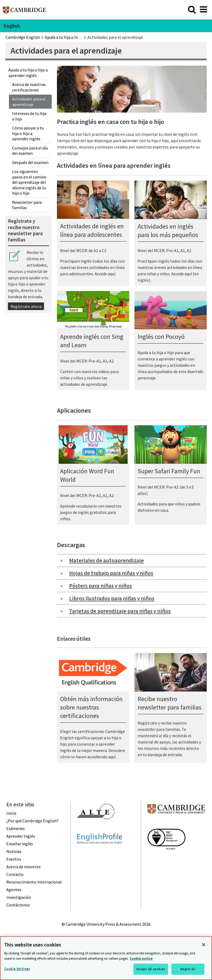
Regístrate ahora (26, 306)
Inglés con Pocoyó (161, 337)
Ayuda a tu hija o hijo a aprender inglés (28, 73)
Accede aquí (105, 274)
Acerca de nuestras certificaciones (29, 87)
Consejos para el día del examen (30, 151)
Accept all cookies (151, 969)
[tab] (132, 561)
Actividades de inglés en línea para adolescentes (92, 230)
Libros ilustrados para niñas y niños (112, 598)
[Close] (204, 945)
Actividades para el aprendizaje (29, 102)
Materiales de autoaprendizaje (106, 560)
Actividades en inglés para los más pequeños (168, 231)
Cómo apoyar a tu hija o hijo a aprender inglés (28, 133)
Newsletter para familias (27, 205)
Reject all (188, 969)
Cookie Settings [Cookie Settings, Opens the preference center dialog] (17, 969)
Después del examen (30, 162)
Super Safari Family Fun (169, 471)
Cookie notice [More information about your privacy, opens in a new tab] (141, 959)
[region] (106, 958)
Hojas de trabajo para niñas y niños (111, 573)
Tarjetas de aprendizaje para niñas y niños (120, 611)
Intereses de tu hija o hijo (29, 116)
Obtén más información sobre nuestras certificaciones (91, 707)
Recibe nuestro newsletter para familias (170, 703)
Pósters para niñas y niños (100, 586)
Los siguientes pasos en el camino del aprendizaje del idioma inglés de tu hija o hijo (29, 182)
